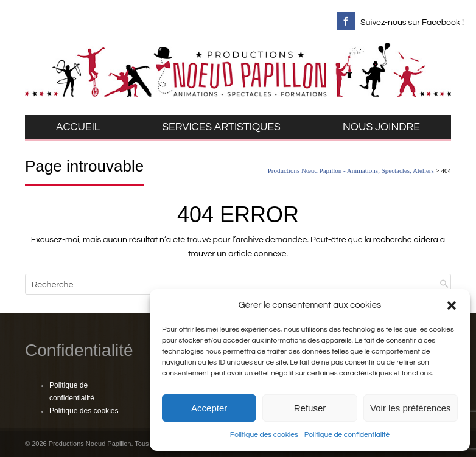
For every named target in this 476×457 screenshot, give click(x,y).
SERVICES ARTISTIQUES (221, 127)
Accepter (209, 408)
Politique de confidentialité (347, 435)
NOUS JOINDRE (381, 127)
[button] (452, 305)
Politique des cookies (264, 435)
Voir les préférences (411, 408)
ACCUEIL (78, 127)
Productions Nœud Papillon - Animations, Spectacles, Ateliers (351, 170)
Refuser (310, 408)
